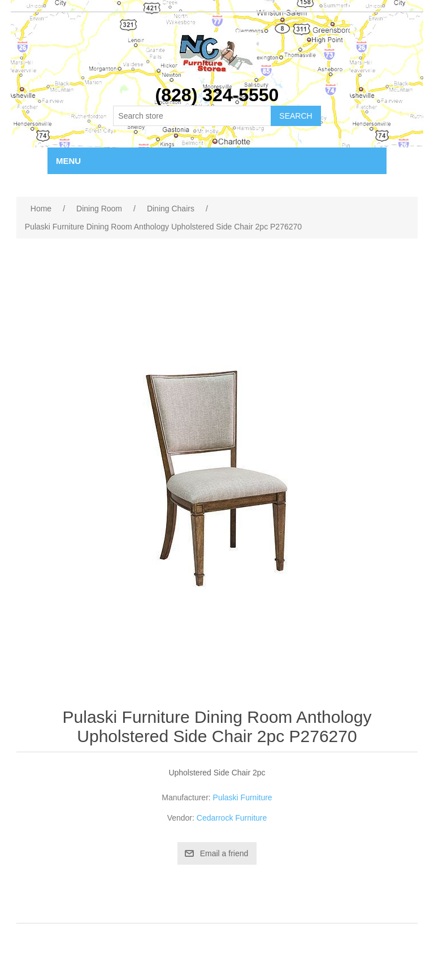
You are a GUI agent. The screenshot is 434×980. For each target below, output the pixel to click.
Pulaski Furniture (243, 797)
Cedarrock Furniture (232, 818)
